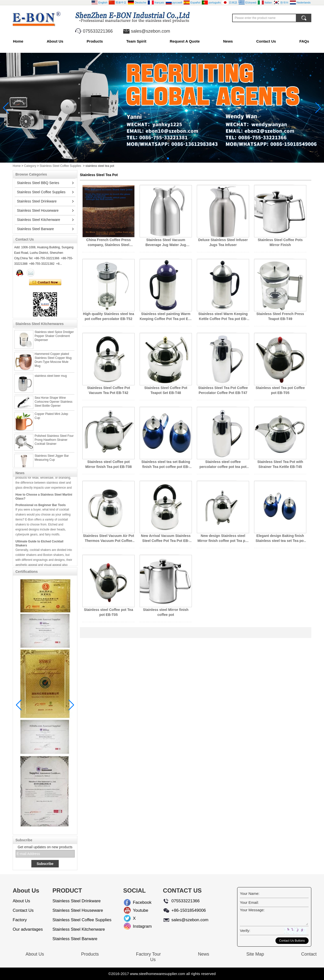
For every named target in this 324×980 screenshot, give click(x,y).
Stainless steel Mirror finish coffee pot (166, 612)
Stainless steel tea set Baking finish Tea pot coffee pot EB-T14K (166, 464)
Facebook (137, 902)
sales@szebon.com (150, 31)
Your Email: (249, 902)
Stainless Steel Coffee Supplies (60, 166)
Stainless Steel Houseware (38, 210)
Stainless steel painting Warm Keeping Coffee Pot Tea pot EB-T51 (166, 317)
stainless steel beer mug (51, 379)
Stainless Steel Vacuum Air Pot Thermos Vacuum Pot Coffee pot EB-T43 (108, 538)
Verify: (245, 931)
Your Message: (252, 910)
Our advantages (28, 929)
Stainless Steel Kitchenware (39, 220)
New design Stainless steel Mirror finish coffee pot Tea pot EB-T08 (223, 538)
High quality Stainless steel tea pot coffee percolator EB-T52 (108, 316)
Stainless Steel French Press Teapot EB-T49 (280, 316)
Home (18, 41)
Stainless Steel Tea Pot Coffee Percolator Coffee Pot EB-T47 (223, 390)
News (228, 41)
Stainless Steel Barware (35, 229)
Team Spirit (136, 41)
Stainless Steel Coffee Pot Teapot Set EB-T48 (166, 390)
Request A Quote (185, 41)
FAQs (304, 41)
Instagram (137, 926)
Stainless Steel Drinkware (37, 201)
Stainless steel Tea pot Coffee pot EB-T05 (280, 390)
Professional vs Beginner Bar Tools (41, 508)
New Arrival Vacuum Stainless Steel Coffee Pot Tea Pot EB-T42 (166, 538)
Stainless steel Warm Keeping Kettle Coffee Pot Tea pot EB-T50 (223, 317)
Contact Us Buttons (292, 941)
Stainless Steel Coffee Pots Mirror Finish (280, 242)
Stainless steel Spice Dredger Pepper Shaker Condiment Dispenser (54, 339)
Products (95, 41)
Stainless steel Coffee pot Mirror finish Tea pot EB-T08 (108, 464)
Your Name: (250, 893)
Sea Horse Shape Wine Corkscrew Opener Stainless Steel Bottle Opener (54, 404)
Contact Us (266, 41)
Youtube (137, 910)
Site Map (255, 954)
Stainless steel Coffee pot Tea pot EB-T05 (108, 612)
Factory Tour (148, 954)
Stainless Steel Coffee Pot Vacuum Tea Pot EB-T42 (109, 390)
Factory (20, 920)
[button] (156, 158)
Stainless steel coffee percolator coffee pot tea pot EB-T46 (223, 464)
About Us (55, 41)
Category (30, 166)
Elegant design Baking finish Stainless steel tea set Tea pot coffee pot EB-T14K (280, 538)
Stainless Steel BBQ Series (38, 183)
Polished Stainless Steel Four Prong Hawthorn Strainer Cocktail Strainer (54, 443)
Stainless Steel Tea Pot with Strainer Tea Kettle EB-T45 (280, 464)
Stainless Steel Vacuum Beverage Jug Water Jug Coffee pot (166, 243)
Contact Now (45, 282)
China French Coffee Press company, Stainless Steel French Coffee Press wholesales (109, 243)
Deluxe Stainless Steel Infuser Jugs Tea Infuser (223, 242)
